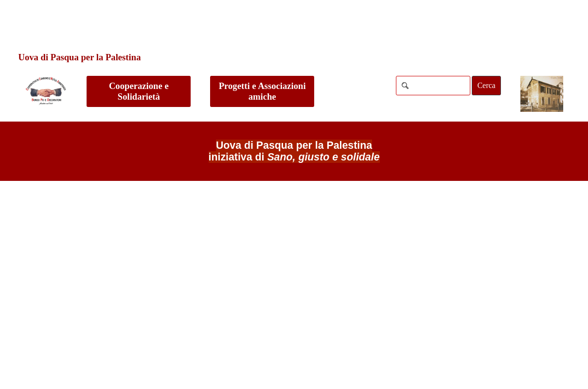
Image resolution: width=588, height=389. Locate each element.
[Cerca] (433, 86)
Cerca (486, 85)
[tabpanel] (294, 151)
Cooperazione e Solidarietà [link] (139, 91)
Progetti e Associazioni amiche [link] (262, 91)
